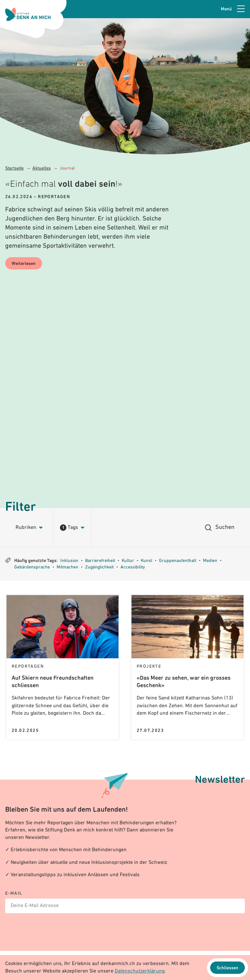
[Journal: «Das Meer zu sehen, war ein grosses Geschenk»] (187, 667)
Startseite (14, 168)
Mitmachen (68, 567)
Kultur (128, 561)
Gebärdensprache (32, 567)
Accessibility (133, 567)
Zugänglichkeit (99, 567)
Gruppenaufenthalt (178, 561)
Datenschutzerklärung (140, 971)
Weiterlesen (24, 264)
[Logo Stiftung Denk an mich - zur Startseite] (28, 14)
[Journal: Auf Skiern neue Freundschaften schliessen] (62, 667)
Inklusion (69, 561)
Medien (210, 561)
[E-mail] (125, 902)
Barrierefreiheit (100, 561)
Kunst (147, 561)
